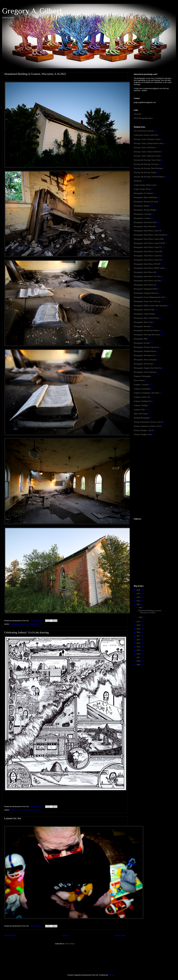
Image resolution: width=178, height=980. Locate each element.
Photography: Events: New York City (147, 301)
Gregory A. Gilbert (32, 11)
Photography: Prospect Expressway (146, 347)
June (140, 608)
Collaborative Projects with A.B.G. (146, 135)
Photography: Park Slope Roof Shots (147, 335)
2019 (139, 629)
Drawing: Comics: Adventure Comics (147, 139)
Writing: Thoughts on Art (143, 434)
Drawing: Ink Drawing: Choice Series (147, 160)
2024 (139, 597)
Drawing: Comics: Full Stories (145, 148)
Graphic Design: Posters (142, 189)
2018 (139, 632)
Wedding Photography (142, 418)
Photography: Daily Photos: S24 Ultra (147, 281)
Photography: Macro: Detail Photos (146, 318)
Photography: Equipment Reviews (146, 293)
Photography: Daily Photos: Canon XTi (148, 260)
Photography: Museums (142, 326)
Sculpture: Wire (139, 410)
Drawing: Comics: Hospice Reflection (147, 152)
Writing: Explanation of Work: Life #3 (147, 426)
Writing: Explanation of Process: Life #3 (148, 422)
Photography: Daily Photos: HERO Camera (149, 268)
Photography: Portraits (142, 343)
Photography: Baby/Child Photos (146, 197)
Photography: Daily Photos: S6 (145, 285)
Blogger (111, 975)
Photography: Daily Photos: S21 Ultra (147, 276)
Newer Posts (10, 935)
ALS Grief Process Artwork (144, 131)
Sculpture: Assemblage (142, 389)
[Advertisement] (153, 458)
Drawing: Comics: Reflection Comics (147, 156)
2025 (139, 594)
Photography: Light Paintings (144, 314)
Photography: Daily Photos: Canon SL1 (148, 256)
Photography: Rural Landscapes (145, 360)
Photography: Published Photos (145, 351)
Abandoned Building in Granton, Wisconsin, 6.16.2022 (35, 74)
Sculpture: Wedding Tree (143, 401)
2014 (139, 647)
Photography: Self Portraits (143, 364)
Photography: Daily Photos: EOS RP (147, 264)
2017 (139, 636)
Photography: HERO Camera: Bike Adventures (151, 306)
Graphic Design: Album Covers (145, 185)
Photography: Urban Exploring (145, 372)
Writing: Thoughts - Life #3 (144, 430)
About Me (137, 114)
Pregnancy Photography (142, 376)
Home (65, 935)
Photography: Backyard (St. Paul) (146, 202)
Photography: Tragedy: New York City (148, 368)
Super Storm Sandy (141, 414)
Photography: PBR (140, 339)
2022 (139, 604)
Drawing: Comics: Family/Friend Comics (25, 810)
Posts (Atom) (70, 944)
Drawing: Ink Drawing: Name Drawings (148, 168)
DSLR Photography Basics (143, 118)
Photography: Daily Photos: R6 (145, 272)
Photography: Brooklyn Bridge (145, 210)
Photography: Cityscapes (143, 214)
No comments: (36, 621)
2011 (139, 657)
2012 (139, 654)
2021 (139, 622)
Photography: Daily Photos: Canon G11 (148, 247)
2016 (139, 640)
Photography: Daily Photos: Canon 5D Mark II (150, 235)
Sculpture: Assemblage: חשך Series (147, 393)
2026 (139, 590)
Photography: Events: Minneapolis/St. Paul (149, 297)
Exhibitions (138, 181)
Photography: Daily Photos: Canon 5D (147, 231)
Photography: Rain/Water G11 (144, 355)
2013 (139, 650)
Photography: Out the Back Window (147, 330)
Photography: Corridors (142, 218)
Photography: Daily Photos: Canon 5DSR (149, 239)
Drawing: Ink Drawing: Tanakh (145, 173)
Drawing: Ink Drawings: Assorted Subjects (149, 177)
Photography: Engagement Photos (146, 289)
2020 (139, 625)
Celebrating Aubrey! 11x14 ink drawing (26, 632)
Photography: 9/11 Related (143, 193)
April (141, 617)
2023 (139, 601)
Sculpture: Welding (141, 405)
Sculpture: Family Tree (142, 397)
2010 (139, 661)
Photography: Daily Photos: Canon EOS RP (26, 624)
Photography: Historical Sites (144, 310)
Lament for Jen (13, 818)
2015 (139, 643)
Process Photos (139, 380)
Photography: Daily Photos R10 (145, 222)
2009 (139, 665)
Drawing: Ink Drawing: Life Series (146, 164)
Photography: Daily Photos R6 (145, 227)
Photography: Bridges (142, 206)
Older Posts (120, 935)
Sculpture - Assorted (141, 385)
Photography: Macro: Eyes (143, 322)
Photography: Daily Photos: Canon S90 (148, 251)
